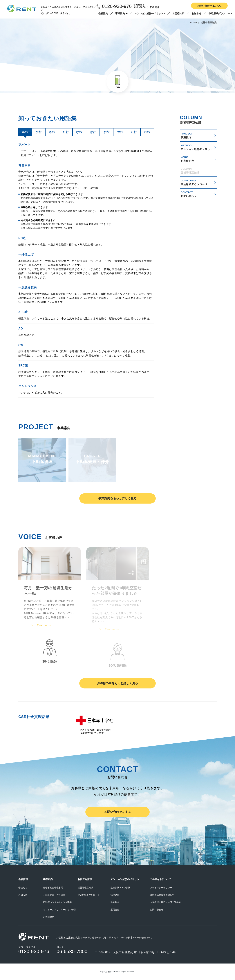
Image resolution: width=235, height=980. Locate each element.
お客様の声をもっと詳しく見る (117, 683)
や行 (120, 132)
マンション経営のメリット (150, 13)
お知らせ (196, 13)
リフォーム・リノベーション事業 (60, 910)
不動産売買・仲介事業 (54, 895)
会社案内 (103, 13)
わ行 (147, 132)
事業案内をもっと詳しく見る (117, 498)
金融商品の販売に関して (162, 895)
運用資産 (115, 910)
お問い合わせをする (117, 812)
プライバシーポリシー (161, 888)
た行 (66, 132)
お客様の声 (178, 13)
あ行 (25, 132)
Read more (44, 625)
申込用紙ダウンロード (220, 13)
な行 (79, 132)
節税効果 (115, 895)
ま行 (106, 132)
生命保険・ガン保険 (120, 888)
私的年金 (115, 902)
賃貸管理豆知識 (85, 888)
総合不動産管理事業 (53, 888)
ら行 (134, 132)
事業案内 (122, 13)
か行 (38, 132)
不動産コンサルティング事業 (57, 902)
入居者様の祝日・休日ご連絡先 (165, 902)
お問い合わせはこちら (209, 6)
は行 (93, 132)
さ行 (52, 132)
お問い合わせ (157, 910)
